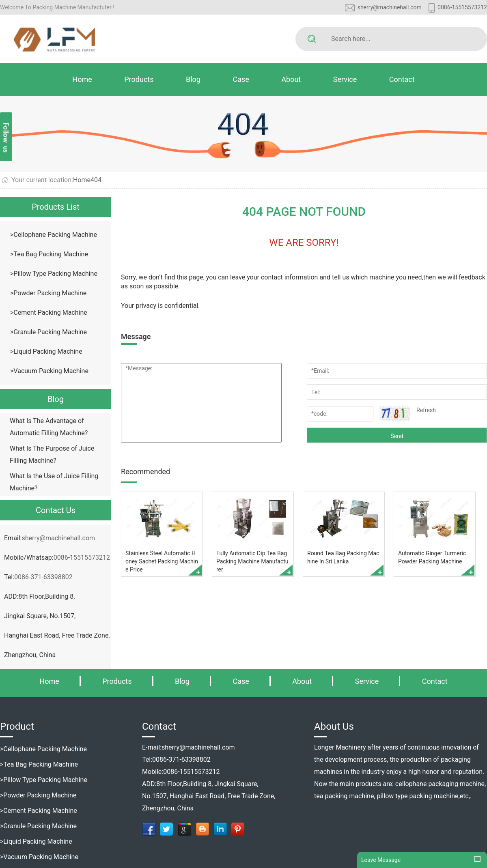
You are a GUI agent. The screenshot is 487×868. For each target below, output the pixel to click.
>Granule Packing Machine (48, 332)
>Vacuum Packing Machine (49, 371)
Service (345, 79)
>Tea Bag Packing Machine (49, 254)
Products (139, 79)
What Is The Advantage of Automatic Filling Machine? (49, 427)
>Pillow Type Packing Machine (54, 274)
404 (96, 180)
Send (397, 436)
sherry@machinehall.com (390, 7)
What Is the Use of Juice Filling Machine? (54, 482)
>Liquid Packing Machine (46, 351)
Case (241, 79)
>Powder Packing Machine (48, 293)
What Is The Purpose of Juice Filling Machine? (52, 454)
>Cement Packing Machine (49, 313)
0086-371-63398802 (43, 577)
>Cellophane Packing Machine (54, 235)
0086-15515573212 (462, 7)
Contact (402, 79)
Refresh (426, 410)
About (291, 79)
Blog (193, 79)
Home (82, 79)
